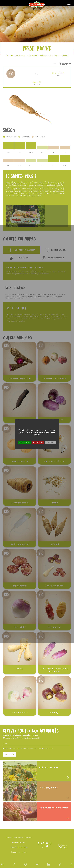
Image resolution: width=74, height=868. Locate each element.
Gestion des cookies (19, 852)
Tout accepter (25, 442)
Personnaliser (51, 442)
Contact (28, 838)
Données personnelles (19, 847)
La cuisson (19, 258)
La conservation (53, 258)
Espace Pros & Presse (15, 838)
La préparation (56, 250)
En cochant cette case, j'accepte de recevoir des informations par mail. (29, 748)
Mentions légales (19, 843)
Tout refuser (38, 442)
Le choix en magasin (22, 250)
